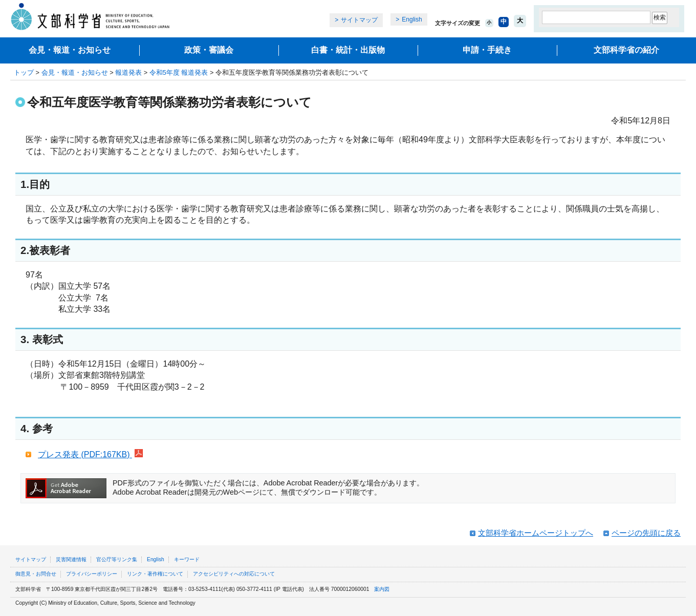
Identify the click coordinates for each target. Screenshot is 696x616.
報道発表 (128, 72)
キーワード (187, 559)
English (412, 19)
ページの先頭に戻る (646, 533)
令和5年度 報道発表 (179, 72)
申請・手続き (487, 50)
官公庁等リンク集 (117, 559)
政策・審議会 (209, 50)
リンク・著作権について (155, 574)
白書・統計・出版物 (348, 50)
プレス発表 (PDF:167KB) (90, 454)
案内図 (382, 589)
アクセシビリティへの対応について (234, 574)
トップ (24, 72)
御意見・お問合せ (36, 574)
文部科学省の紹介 (626, 50)
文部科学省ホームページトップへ (536, 533)
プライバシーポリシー (92, 574)
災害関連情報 (71, 559)
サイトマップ (359, 20)
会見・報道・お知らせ (70, 50)
